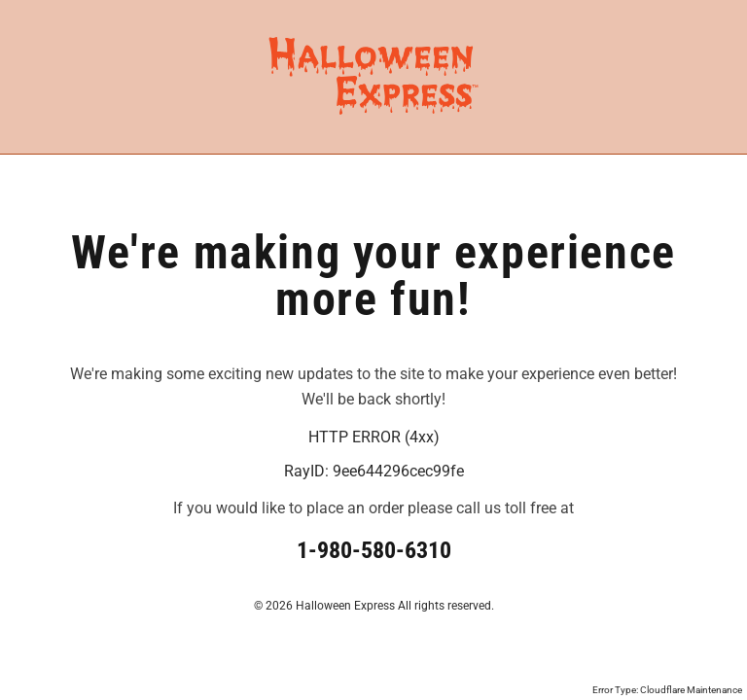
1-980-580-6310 (374, 550)
